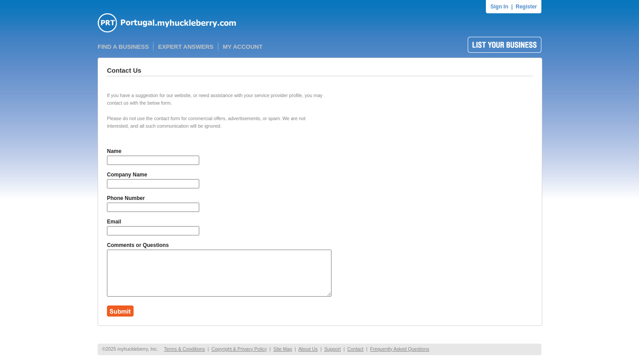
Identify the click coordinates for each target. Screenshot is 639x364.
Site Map (283, 349)
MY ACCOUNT (243, 47)
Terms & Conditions (184, 349)
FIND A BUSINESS (123, 47)
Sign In (499, 7)
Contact (356, 349)
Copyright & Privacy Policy (239, 349)
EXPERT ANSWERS (186, 47)
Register (526, 7)
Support (333, 349)
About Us (308, 349)
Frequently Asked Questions (400, 349)
